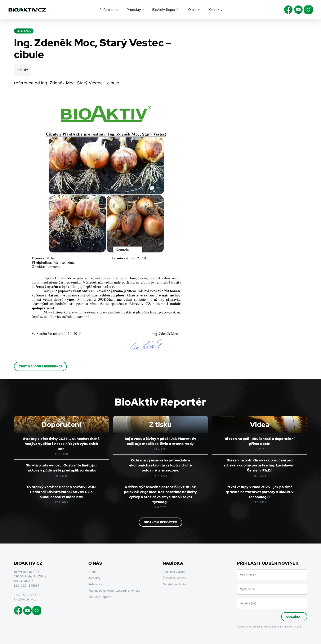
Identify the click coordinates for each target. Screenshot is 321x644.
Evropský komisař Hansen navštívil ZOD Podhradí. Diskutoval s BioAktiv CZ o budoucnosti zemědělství (61, 492)
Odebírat (294, 617)
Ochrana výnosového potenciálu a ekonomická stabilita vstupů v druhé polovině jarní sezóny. (161, 465)
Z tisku (161, 424)
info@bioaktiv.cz (25, 599)
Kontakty (215, 10)
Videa (260, 424)
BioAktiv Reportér (166, 10)
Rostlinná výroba (174, 572)
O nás (92, 572)
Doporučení (61, 424)
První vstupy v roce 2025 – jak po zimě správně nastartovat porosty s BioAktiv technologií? (260, 492)
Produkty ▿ (135, 10)
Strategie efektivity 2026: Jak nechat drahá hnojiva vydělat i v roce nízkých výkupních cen (61, 444)
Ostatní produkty (174, 584)
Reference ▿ (109, 10)
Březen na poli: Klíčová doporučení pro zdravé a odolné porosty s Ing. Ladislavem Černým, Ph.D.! (260, 465)
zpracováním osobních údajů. (285, 627)
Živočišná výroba (174, 578)
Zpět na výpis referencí (41, 366)
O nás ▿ (194, 10)
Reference (95, 584)
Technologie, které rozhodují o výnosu (114, 591)
